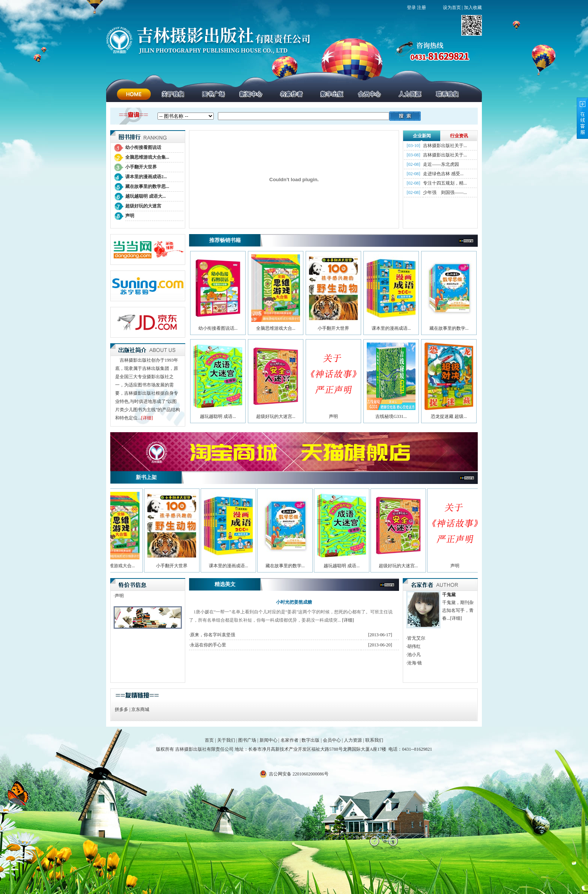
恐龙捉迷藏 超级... (449, 416)
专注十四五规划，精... (445, 183)
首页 (209, 740)
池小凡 (414, 655)
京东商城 (140, 709)
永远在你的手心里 (208, 645)
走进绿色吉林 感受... (443, 174)
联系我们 (374, 740)
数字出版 (310, 740)
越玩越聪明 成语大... (145, 196)
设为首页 (452, 8)
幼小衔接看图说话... (218, 328)
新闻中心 (268, 740)
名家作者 (289, 740)
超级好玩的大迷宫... (276, 416)
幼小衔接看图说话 (143, 147)
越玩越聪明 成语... (218, 416)
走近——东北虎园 (441, 164)
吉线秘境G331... (391, 416)
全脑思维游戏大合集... (147, 157)
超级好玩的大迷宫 (143, 206)
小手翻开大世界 (141, 167)
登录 (411, 8)
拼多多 (121, 709)
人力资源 (353, 740)
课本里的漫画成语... (391, 328)
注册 (421, 8)
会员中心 (332, 740)
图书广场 (247, 740)
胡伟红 (414, 646)
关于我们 (226, 740)
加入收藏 (473, 8)
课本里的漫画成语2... (146, 177)
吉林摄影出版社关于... (445, 146)
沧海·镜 (415, 663)
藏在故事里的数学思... (147, 186)
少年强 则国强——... (445, 192)
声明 (130, 216)
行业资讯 (459, 136)
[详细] (147, 418)
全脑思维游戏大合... (276, 328)
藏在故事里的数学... (449, 328)
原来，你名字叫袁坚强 (213, 635)
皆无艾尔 (416, 638)
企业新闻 (422, 136)
